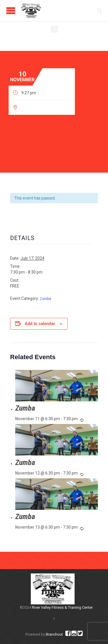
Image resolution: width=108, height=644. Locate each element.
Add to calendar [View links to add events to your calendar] (40, 324)
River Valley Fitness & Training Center (62, 607)
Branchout (54, 634)
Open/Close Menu (11, 11)
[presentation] (57, 386)
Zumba (45, 299)
